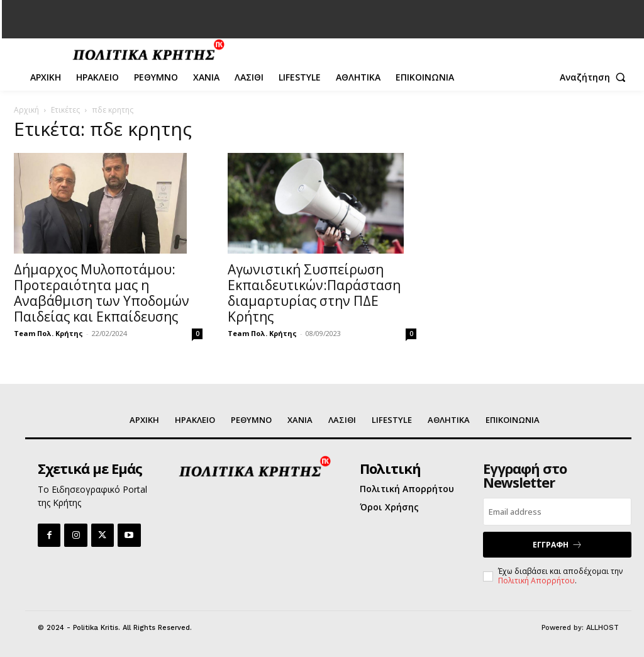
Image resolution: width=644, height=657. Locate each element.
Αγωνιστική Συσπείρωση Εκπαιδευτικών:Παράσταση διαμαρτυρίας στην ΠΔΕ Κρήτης (314, 293)
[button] (596, 77)
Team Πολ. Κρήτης (48, 333)
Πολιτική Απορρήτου (536, 581)
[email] (557, 512)
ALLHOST (602, 628)
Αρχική (26, 110)
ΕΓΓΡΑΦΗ (558, 545)
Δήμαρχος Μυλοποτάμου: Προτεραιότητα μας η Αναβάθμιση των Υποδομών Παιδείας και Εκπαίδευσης (102, 293)
